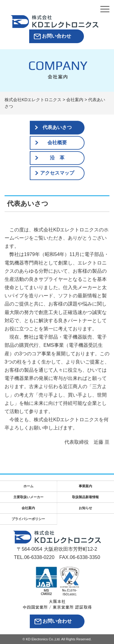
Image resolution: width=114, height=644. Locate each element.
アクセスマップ (57, 173)
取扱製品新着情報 (85, 497)
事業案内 (85, 486)
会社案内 (28, 508)
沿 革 (57, 158)
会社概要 (57, 143)
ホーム (28, 486)
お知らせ (85, 508)
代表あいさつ (57, 127)
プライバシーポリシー (28, 519)
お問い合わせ (57, 36)
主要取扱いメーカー (28, 497)
